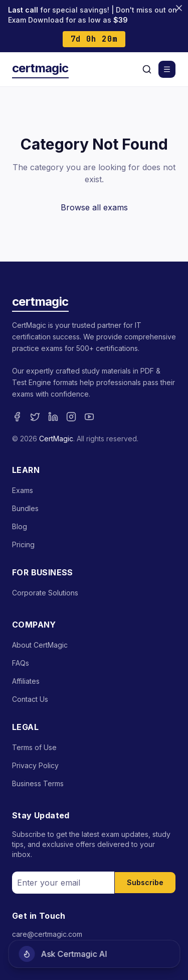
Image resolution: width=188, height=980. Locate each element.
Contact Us (30, 699)
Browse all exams (94, 207)
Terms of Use (34, 747)
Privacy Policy (35, 765)
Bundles (25, 508)
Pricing (23, 544)
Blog (20, 526)
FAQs (21, 663)
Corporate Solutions (45, 593)
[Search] (147, 69)
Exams (23, 490)
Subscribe (145, 882)
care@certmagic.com (47, 934)
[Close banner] (179, 8)
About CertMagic (40, 645)
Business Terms (38, 783)
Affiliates (26, 681)
